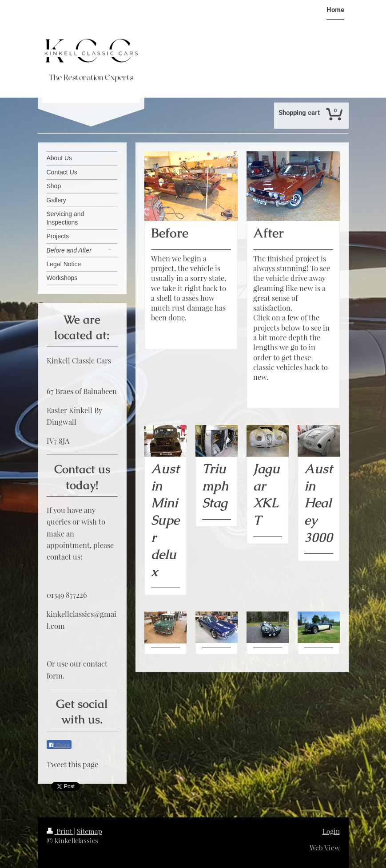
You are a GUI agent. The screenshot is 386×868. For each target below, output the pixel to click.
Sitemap (90, 831)
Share (59, 745)
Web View (325, 847)
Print (60, 831)
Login (331, 831)
